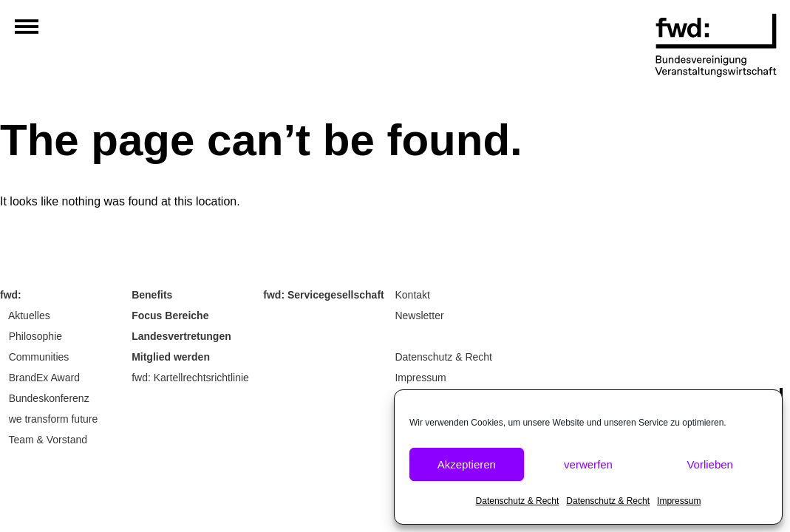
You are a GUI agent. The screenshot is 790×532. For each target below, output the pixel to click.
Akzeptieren (467, 464)
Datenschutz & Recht (518, 501)
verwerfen (588, 464)
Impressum (679, 501)
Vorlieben (710, 464)
